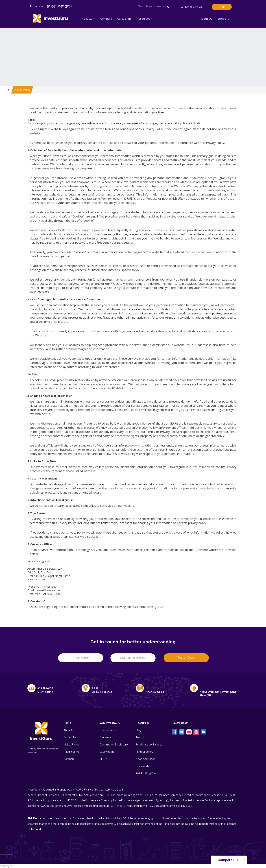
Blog (139, 730)
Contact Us (70, 737)
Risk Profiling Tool (146, 773)
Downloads (142, 766)
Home (67, 723)
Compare (106, 19)
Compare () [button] (228, 860)
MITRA (103, 759)
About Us (206, 19)
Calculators (124, 19)
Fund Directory (144, 752)
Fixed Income (71, 752)
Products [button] (88, 19)
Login (222, 7)
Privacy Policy (22, 90)
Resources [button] (145, 19)
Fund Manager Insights (149, 745)
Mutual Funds (71, 745)
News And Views (146, 759)
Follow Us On (180, 723)
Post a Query (186, 658)
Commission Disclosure (114, 745)
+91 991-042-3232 (59, 6)
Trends (140, 737)
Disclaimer (106, 737)
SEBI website (107, 752)
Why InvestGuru (110, 723)
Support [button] (224, 19)
